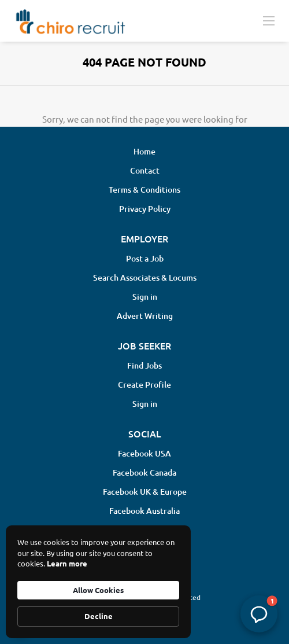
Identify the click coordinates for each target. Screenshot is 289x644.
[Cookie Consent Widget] (98, 582)
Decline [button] (99, 616)
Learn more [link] (67, 563)
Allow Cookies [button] (98, 590)
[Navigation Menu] (269, 20)
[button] (259, 614)
